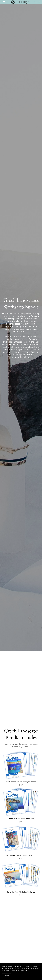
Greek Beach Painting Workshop (21, 819)
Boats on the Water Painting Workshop (21, 782)
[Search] (36, 2)
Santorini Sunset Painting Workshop (21, 892)
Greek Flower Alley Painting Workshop (21, 855)
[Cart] (40, 2)
